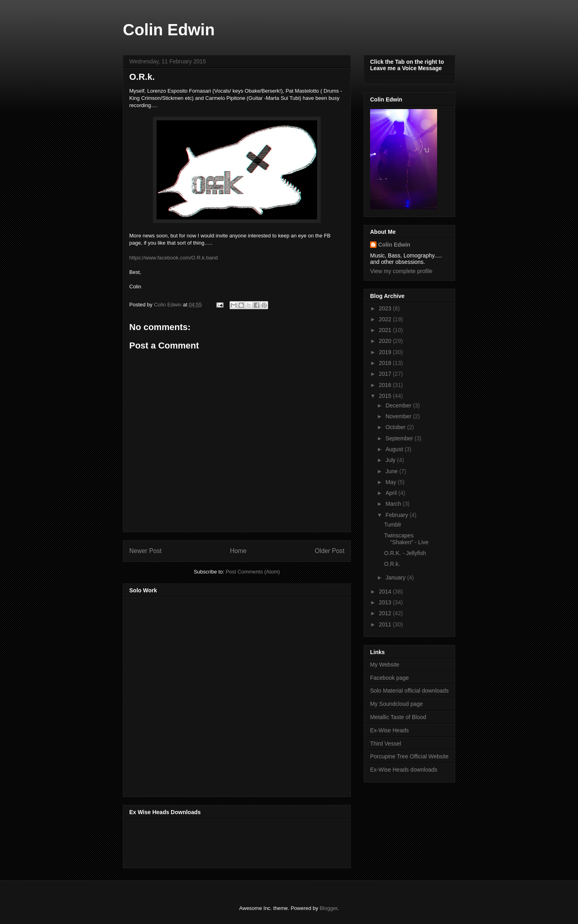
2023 (386, 308)
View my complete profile (401, 271)
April (392, 493)
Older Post (330, 551)
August (395, 449)
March (394, 504)
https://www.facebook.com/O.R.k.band (173, 258)
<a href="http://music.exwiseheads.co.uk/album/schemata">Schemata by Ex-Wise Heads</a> (210, 842)
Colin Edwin (169, 30)
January (396, 577)
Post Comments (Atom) (253, 572)
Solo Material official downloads (409, 691)
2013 (386, 602)
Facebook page (390, 678)
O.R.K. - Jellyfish (405, 553)
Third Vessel (386, 744)
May (391, 482)
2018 (386, 363)
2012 (386, 613)
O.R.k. (392, 564)
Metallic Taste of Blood (398, 717)
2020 (386, 341)
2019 (386, 352)
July (391, 460)
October (396, 427)
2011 (386, 624)
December (399, 405)
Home (238, 551)
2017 (386, 374)
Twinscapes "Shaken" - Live (406, 539)
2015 (386, 396)
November (399, 416)
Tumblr (393, 525)
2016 (386, 385)
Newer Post (146, 551)
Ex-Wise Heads (389, 730)
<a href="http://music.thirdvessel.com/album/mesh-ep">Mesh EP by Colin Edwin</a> (199, 694)
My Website (385, 665)
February (397, 515)
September (400, 438)
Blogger (328, 908)
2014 (386, 592)
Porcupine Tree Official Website (409, 756)
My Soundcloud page (397, 704)
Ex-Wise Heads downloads (404, 770)
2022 (386, 319)
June (392, 471)
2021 (386, 330)
